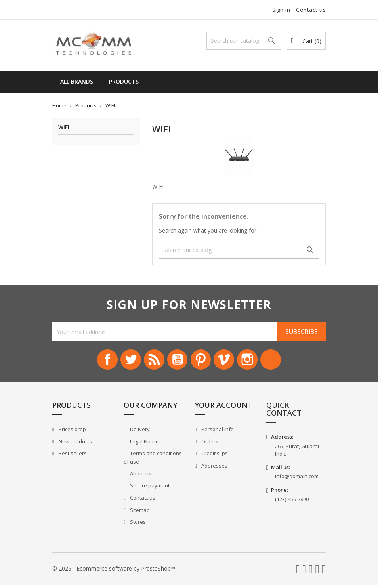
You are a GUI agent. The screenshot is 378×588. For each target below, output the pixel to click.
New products (75, 445)
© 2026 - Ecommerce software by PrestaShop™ (114, 572)
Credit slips (214, 457)
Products (124, 81)
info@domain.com (297, 480)
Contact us (311, 10)
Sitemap (139, 513)
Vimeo (229, 361)
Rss (149, 361)
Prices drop (72, 433)
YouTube (176, 361)
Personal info (217, 433)
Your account (224, 409)
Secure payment (149, 489)
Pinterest (202, 361)
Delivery (139, 433)
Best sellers (72, 457)
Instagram (256, 361)
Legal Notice (144, 445)
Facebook (95, 361)
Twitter (122, 361)
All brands (77, 81)
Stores (137, 525)
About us (140, 477)
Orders (209, 445)
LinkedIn (283, 361)
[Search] (244, 41)
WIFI (64, 127)
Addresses (214, 469)
